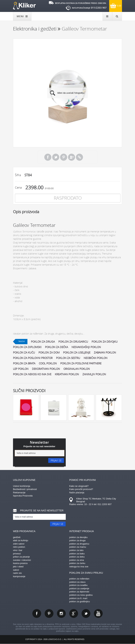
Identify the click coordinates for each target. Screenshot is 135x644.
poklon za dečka (57, 347)
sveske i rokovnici (22, 560)
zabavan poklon (105, 352)
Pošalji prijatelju (72, 157)
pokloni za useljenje (79, 588)
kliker (24, 6)
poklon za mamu (78, 547)
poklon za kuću (24, 352)
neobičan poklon (96, 358)
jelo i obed (18, 567)
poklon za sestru (68, 358)
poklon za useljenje (77, 352)
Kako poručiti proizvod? (81, 489)
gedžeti (17, 537)
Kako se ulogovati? (79, 486)
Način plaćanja (77, 493)
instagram (61, 613)
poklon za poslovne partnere (81, 363)
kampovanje (19, 576)
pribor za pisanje (21, 557)
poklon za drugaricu (73, 342)
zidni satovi (19, 544)
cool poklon (48, 363)
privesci (17, 554)
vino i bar (18, 550)
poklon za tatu (76, 550)
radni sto (17, 573)
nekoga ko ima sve (79, 567)
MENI (22, 16)
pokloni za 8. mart (78, 598)
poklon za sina (77, 560)
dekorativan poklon (46, 369)
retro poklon (19, 547)
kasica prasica (20, 563)
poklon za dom (49, 352)
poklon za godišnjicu (80, 601)
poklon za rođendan (79, 579)
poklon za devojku (105, 342)
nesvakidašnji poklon (86, 347)
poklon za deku (77, 557)
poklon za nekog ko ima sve (32, 374)
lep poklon (21, 369)
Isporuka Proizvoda (23, 496)
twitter (86, 613)
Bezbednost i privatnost (25, 489)
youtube (98, 613)
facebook (37, 613)
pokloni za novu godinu (81, 595)
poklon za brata (24, 363)
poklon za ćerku (77, 563)
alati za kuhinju (21, 540)
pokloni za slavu (77, 582)
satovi (16, 570)
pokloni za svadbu (78, 585)
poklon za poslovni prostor (33, 358)
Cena (18, 187)
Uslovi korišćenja (22, 486)
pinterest (49, 613)
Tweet (56, 157)
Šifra (18, 175)
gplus (74, 613)
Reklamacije (19, 493)
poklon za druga (43, 342)
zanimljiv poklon (94, 374)
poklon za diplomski (27, 347)
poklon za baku (77, 554)
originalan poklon (77, 369)
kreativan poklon (67, 374)
